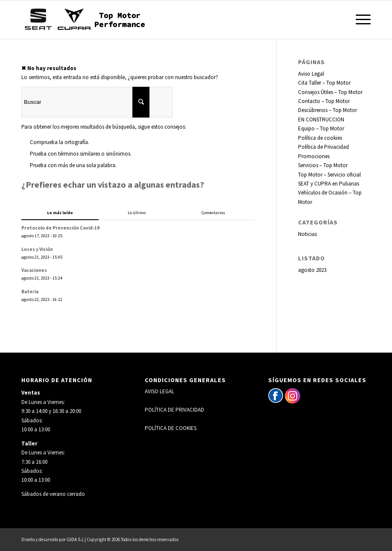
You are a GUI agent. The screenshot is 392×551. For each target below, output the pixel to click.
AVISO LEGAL (159, 391)
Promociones (314, 156)
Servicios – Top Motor (323, 165)
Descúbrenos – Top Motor (328, 110)
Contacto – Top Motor (324, 101)
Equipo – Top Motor (321, 128)
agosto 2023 (312, 270)
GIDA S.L (75, 539)
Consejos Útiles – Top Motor (330, 92)
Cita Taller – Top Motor (324, 83)
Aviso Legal (311, 74)
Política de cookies (320, 138)
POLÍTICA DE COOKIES (171, 428)
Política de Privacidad (323, 147)
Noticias (307, 234)
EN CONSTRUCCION (321, 119)
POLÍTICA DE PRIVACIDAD (174, 410)
